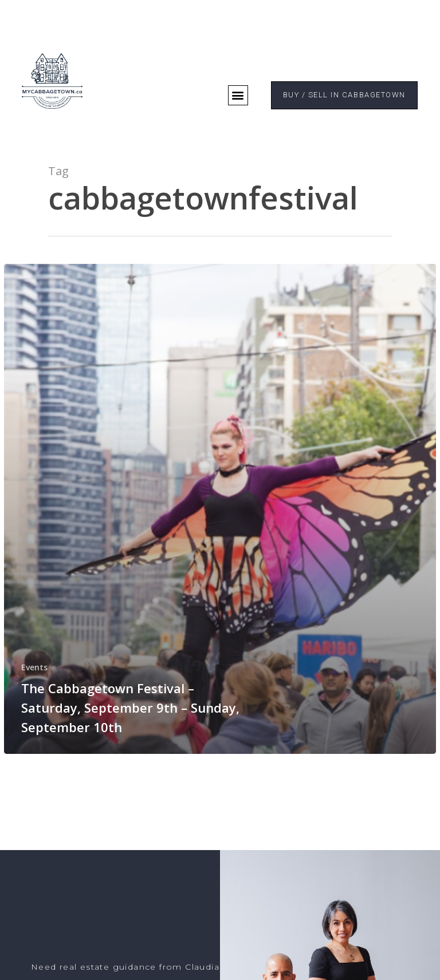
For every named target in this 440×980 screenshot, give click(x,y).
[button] (238, 95)
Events (34, 667)
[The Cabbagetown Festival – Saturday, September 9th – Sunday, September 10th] (220, 509)
